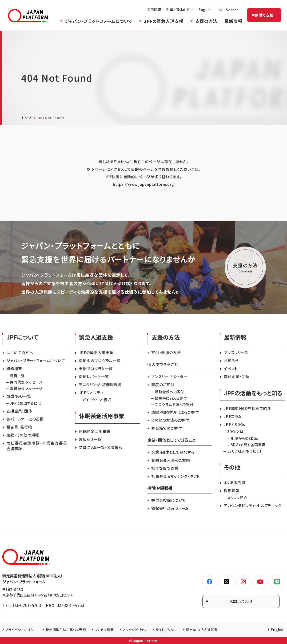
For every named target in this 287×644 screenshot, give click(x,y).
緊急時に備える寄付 (171, 398)
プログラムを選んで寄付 (174, 404)
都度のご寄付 (163, 385)
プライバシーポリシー (21, 630)
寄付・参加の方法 (166, 352)
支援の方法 (205, 22)
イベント (231, 369)
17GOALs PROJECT (244, 451)
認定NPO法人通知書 (202, 630)
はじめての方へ (20, 352)
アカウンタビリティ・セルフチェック (253, 505)
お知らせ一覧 (90, 439)
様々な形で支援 (165, 468)
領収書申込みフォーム (170, 508)
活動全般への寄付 (169, 392)
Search (231, 11)
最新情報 (232, 22)
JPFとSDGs (234, 424)
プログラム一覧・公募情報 (101, 447)
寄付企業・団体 (237, 377)
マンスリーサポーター (169, 377)
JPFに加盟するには (26, 403)
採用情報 (153, 11)
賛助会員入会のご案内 (171, 460)
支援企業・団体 (19, 411)
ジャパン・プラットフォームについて (97, 22)
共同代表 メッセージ (26, 382)
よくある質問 (235, 482)
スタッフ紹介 (237, 498)
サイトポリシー (166, 630)
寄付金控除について (169, 500)
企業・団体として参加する (173, 452)
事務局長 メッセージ (26, 388)
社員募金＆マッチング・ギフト (175, 476)
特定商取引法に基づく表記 (66, 630)
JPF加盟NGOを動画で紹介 (247, 408)
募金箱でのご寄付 (167, 428)
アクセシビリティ (135, 630)
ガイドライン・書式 (97, 400)
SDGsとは (235, 431)
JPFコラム (233, 416)
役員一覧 (17, 376)
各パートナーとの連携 (25, 419)
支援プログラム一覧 (96, 369)
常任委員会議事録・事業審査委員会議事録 (37, 446)
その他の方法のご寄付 (170, 420)
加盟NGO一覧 (19, 396)
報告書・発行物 (19, 427)
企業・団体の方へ (179, 11)
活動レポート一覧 (94, 377)
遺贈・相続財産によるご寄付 (175, 412)
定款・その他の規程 (23, 435)
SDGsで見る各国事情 (248, 445)
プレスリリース (236, 352)
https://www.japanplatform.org (143, 184)
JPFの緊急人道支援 (163, 22)
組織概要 (14, 369)
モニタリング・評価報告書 (100, 385)
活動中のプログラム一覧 (100, 360)
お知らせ (231, 360)
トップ (26, 118)
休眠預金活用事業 (95, 431)
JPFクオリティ (91, 393)
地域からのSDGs (244, 438)
